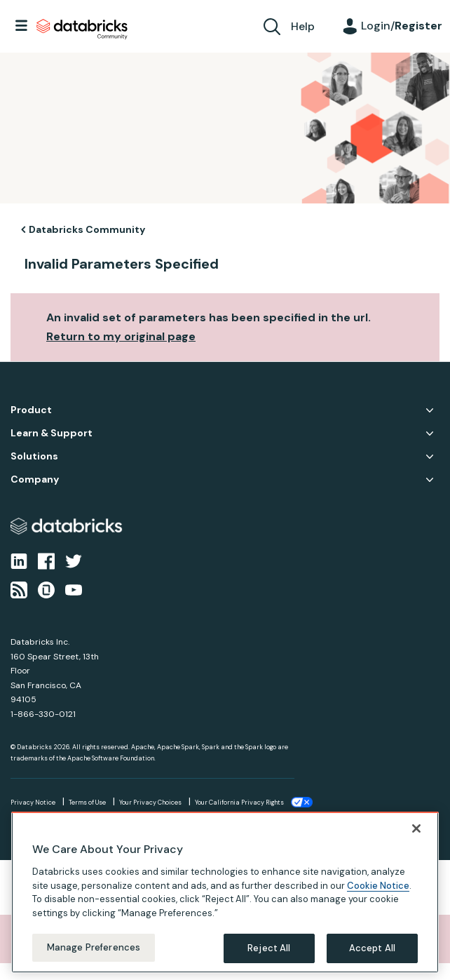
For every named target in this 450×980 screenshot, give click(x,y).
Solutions (34, 456)
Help (303, 26)
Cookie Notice (378, 886)
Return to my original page (121, 336)
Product (31, 410)
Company (35, 479)
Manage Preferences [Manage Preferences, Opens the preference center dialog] (94, 947)
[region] (225, 892)
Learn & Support (52, 433)
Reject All (269, 948)
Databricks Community (82, 29)
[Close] (416, 828)
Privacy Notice (33, 803)
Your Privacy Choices (150, 803)
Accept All (372, 948)
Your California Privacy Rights (239, 803)
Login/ (402, 26)
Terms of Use (87, 803)
